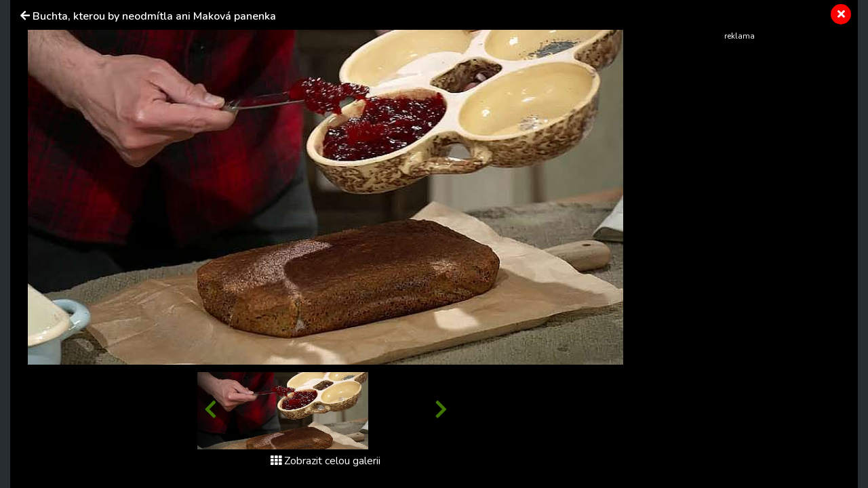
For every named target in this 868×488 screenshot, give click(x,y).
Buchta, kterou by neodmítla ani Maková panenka (154, 16)
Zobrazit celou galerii (325, 461)
